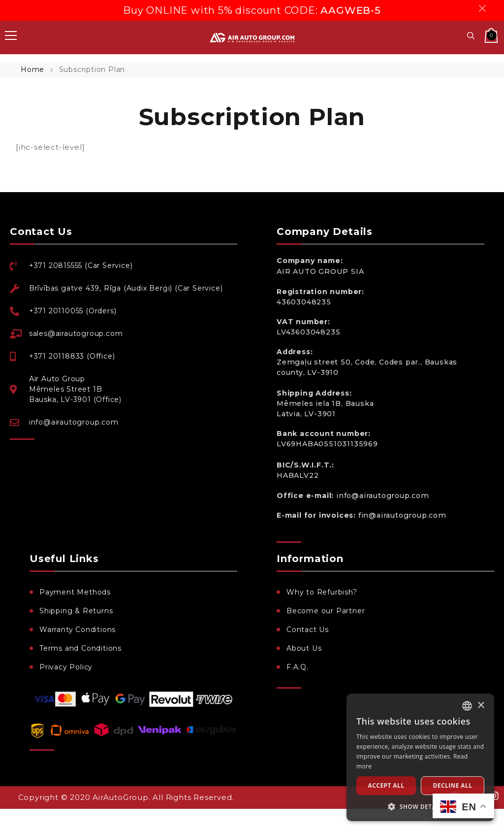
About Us (304, 648)
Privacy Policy (66, 667)
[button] (420, 806)
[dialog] (420, 757)
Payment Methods (75, 592)
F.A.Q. (298, 667)
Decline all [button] (453, 785)
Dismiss (484, 8)
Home (34, 69)
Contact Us (308, 630)
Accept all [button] (386, 785)
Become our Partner (326, 611)
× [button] (481, 706)
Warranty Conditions (78, 630)
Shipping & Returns (76, 611)
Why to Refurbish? (322, 592)
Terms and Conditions (80, 648)
